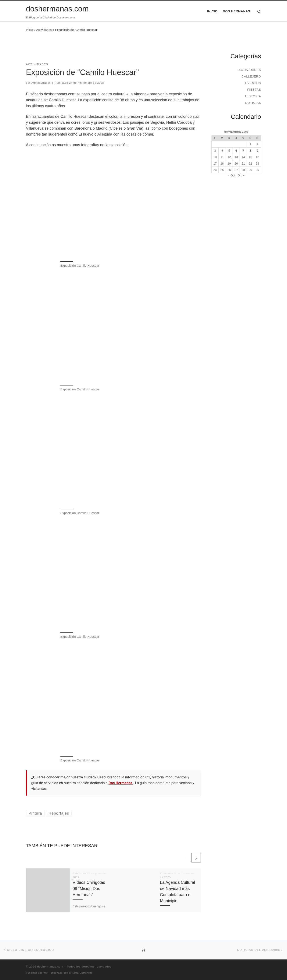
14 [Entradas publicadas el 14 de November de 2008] (243, 157)
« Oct (232, 175)
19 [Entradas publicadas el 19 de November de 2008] (229, 164)
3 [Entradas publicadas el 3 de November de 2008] (215, 151)
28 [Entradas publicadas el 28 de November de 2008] (243, 170)
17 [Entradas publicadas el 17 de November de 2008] (215, 164)
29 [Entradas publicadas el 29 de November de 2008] (250, 170)
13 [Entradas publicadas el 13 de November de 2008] (236, 157)
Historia (253, 96)
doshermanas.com (50, 967)
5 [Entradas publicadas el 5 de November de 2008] (229, 151)
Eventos (253, 83)
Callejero (251, 76)
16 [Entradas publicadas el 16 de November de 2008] (257, 157)
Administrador (41, 83)
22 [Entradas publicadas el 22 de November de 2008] (250, 164)
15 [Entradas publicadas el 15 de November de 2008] (250, 157)
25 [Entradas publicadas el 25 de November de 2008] (222, 170)
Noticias (253, 103)
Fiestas (254, 90)
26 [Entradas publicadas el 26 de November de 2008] (229, 170)
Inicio (30, 30)
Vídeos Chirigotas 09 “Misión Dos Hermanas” (89, 889)
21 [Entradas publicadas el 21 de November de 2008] (243, 164)
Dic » (241, 175)
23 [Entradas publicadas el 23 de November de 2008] (257, 164)
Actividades (44, 30)
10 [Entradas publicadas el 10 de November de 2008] (215, 157)
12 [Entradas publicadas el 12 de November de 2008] (229, 157)
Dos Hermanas (121, 783)
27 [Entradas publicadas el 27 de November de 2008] (236, 170)
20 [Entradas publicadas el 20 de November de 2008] (236, 164)
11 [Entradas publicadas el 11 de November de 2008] (222, 157)
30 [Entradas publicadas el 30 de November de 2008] (257, 170)
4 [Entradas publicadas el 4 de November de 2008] (222, 151)
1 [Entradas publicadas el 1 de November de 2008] (250, 144)
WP (46, 973)
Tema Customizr (82, 973)
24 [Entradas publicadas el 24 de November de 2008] (215, 170)
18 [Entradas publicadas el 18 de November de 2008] (222, 164)
